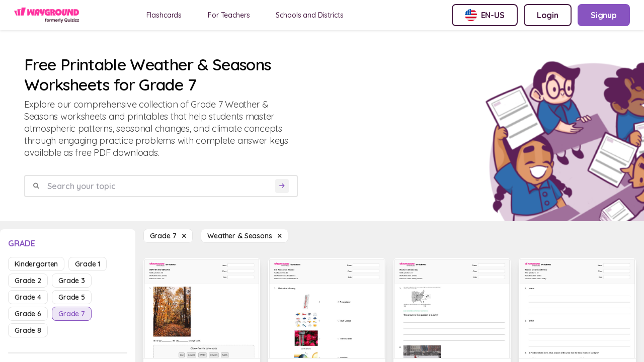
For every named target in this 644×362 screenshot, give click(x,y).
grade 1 (88, 264)
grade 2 (28, 281)
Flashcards (164, 15)
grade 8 (28, 330)
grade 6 (28, 314)
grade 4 (28, 297)
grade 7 (72, 314)
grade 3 (72, 281)
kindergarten (36, 264)
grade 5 (72, 297)
